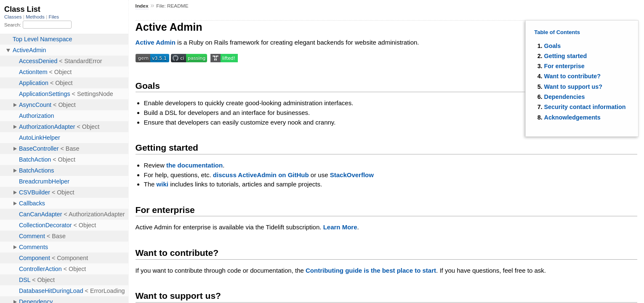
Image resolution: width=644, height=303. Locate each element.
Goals (553, 46)
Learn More (340, 227)
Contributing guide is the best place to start (371, 270)
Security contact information (585, 107)
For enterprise (564, 66)
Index (142, 6)
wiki (162, 184)
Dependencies (565, 97)
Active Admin (156, 42)
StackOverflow (352, 175)
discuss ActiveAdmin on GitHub (261, 175)
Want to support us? (573, 87)
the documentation (194, 165)
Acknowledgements (572, 117)
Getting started (566, 56)
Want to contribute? (572, 76)
